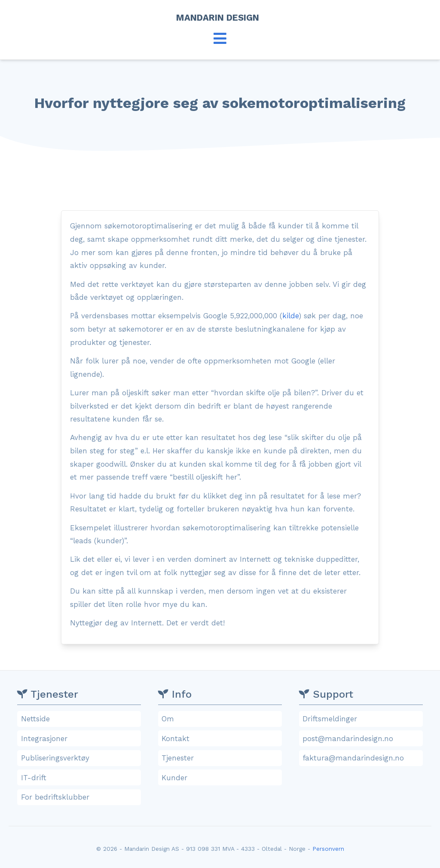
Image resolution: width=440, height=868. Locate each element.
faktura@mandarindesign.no (362, 758)
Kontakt (221, 739)
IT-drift (80, 778)
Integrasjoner (80, 739)
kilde (290, 316)
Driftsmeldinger (362, 719)
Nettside (80, 719)
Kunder (221, 778)
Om (221, 719)
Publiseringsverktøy (80, 758)
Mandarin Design (220, 18)
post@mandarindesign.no (362, 739)
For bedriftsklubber (80, 797)
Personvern (328, 849)
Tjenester (221, 758)
